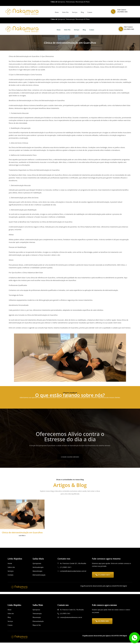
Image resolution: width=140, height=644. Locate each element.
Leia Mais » (22, 536)
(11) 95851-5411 (122, 12)
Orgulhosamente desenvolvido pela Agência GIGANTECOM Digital (105, 637)
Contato (91, 12)
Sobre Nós (65, 12)
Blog (83, 12)
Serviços (75, 12)
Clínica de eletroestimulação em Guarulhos (22, 533)
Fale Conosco (122, 10)
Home (56, 12)
